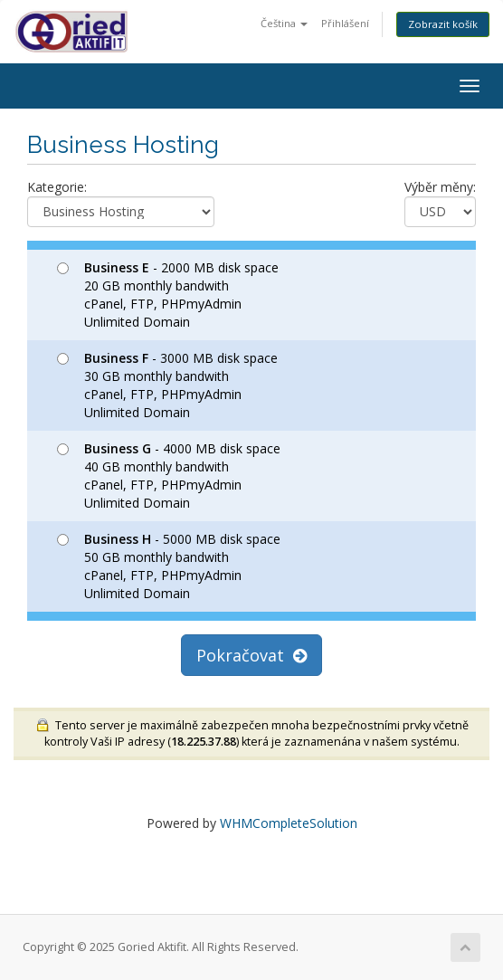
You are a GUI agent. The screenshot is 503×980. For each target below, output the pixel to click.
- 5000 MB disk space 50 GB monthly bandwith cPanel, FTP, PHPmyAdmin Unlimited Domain (169, 566)
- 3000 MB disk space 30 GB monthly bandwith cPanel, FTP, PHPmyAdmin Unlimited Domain (167, 385)
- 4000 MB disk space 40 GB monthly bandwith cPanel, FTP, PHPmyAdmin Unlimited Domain (169, 476)
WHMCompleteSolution (289, 823)
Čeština (284, 23)
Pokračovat (251, 655)
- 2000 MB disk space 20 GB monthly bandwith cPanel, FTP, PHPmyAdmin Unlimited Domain (168, 295)
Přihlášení (345, 23)
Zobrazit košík (443, 24)
